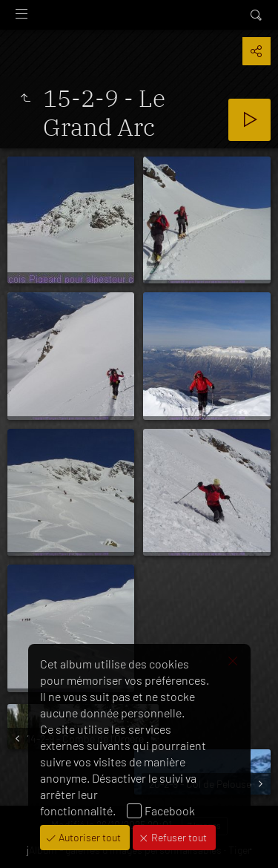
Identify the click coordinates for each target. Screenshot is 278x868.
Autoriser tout (89, 837)
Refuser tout (178, 837)
